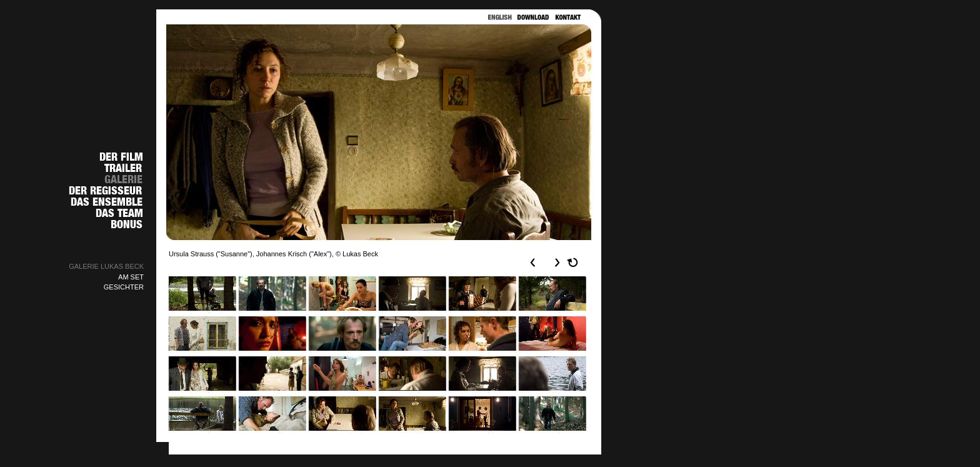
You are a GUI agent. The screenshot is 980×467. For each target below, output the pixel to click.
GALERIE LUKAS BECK (106, 266)
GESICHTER (124, 287)
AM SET (131, 277)
